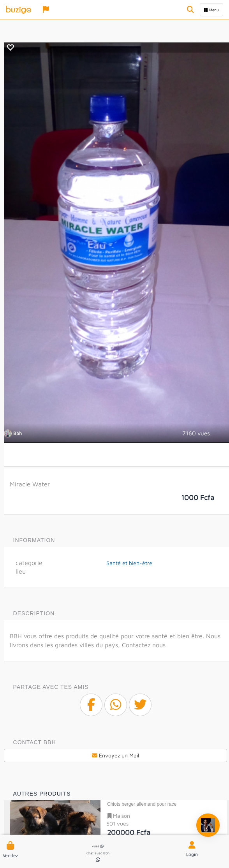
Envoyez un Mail (115, 755)
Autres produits (42, 794)
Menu (211, 10)
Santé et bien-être (129, 563)
